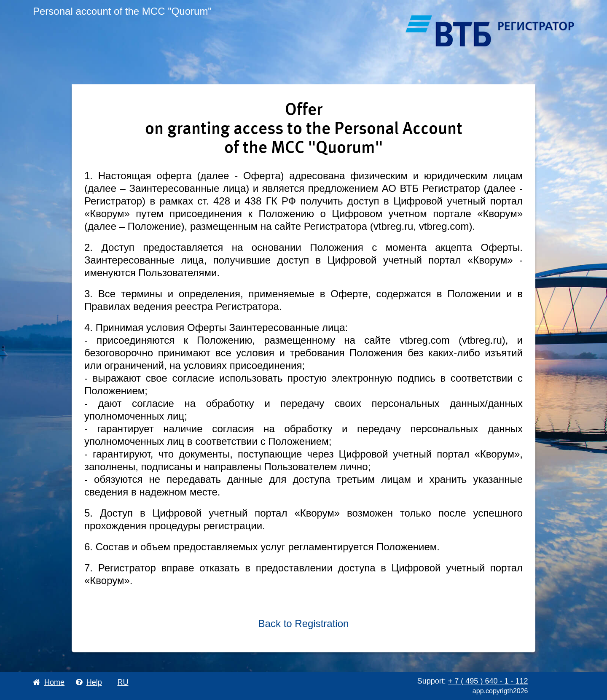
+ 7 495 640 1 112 (488, 681)
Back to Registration (304, 623)
